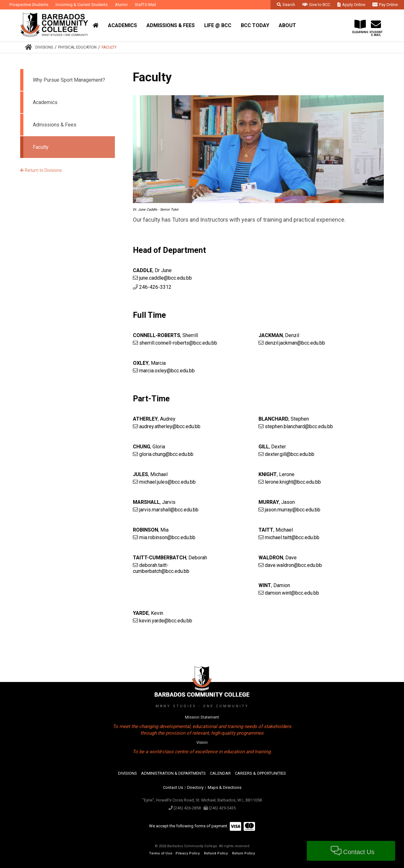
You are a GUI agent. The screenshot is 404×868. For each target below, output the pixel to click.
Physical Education (77, 47)
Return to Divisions (41, 170)
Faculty (109, 47)
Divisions (44, 47)
